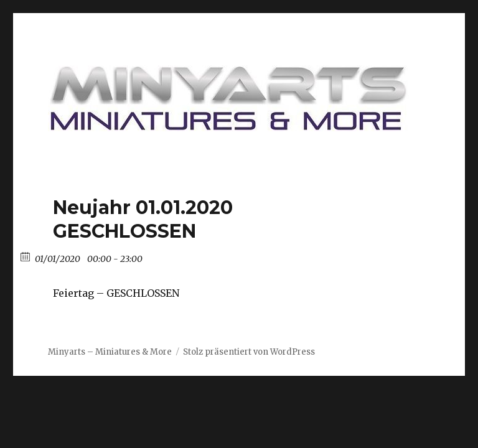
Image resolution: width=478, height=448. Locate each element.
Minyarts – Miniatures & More (110, 352)
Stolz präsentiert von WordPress (249, 352)
